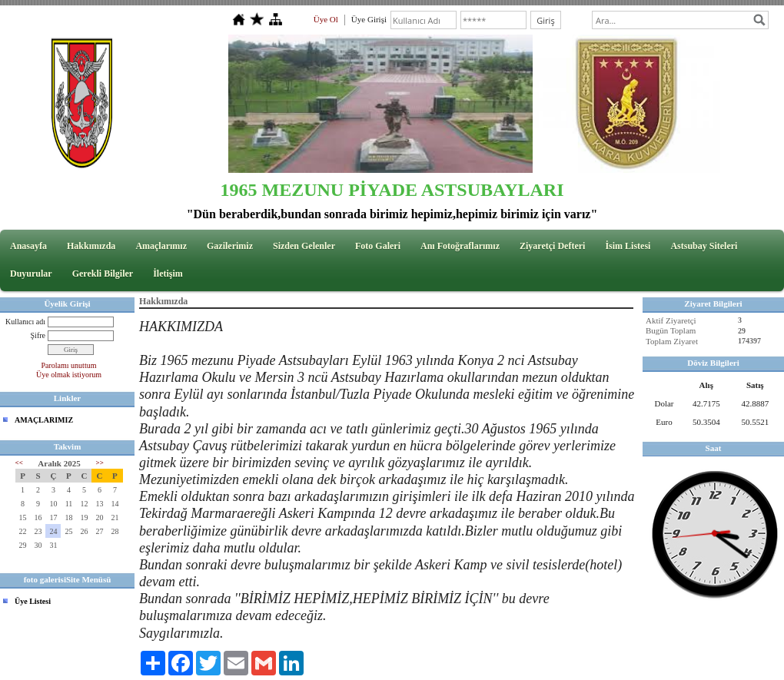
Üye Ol (326, 19)
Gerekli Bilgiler (103, 274)
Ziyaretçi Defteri (552, 246)
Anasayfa (28, 246)
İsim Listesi (628, 246)
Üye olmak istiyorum (69, 375)
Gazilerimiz (230, 246)
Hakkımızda (91, 246)
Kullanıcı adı (25, 322)
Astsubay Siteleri (704, 246)
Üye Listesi (33, 601)
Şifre (38, 335)
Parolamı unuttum (69, 365)
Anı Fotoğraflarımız (460, 246)
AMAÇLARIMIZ (44, 420)
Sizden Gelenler (304, 246)
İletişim (168, 274)
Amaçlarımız (161, 246)
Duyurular (31, 274)
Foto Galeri (378, 246)
